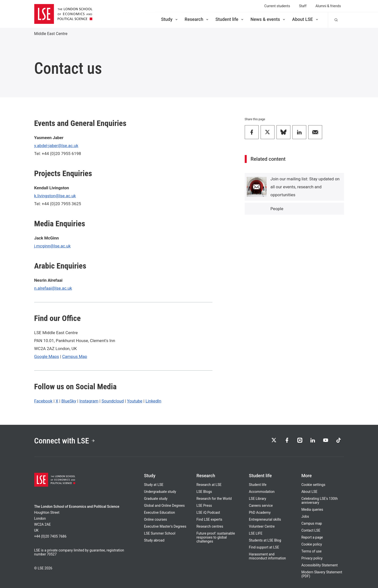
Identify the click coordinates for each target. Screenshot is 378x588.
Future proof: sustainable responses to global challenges (216, 537)
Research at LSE (209, 485)
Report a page (312, 537)
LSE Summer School (160, 533)
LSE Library (258, 499)
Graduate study (156, 499)
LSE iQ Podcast (208, 512)
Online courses (155, 519)
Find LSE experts (209, 519)
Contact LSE (311, 530)
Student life (230, 19)
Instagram (89, 401)
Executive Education (159, 512)
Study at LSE (154, 485)
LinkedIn (153, 401)
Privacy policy (312, 558)
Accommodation (262, 492)
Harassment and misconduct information (267, 556)
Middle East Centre (51, 34)
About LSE (306, 19)
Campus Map (75, 356)
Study (170, 19)
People (277, 209)
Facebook (43, 401)
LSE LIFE (256, 533)
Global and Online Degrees (164, 506)
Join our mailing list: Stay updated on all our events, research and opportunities (305, 187)
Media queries (312, 510)
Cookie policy (312, 544)
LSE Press (204, 506)
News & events (268, 19)
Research (197, 19)
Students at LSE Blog (265, 540)
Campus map (312, 523)
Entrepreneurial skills (265, 519)
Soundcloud (113, 401)
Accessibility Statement (319, 565)
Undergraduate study (160, 492)
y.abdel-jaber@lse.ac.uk (56, 146)
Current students (277, 6)
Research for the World (214, 499)
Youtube (135, 401)
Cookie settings (313, 485)
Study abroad (154, 540)
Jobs (305, 516)
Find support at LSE (264, 547)
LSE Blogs (204, 492)
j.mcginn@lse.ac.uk (52, 246)
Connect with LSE (65, 441)
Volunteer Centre (262, 526)
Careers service (261, 506)
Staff (303, 6)
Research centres (210, 526)
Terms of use (311, 551)
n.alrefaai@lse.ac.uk (53, 288)
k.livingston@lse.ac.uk (55, 196)
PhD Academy (260, 512)
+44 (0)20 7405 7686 (50, 536)
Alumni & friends (328, 6)
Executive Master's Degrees (165, 526)
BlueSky (69, 401)
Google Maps (47, 356)
